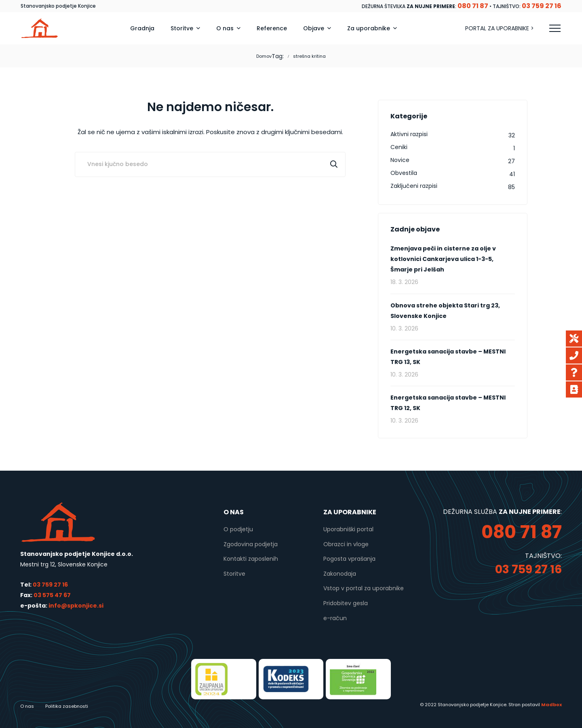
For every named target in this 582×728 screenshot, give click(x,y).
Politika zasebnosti (67, 706)
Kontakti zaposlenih (251, 559)
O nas (27, 706)
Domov (264, 56)
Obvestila (404, 173)
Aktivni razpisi (409, 134)
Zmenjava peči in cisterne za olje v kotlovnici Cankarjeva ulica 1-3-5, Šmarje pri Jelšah (443, 259)
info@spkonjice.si (75, 606)
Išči (334, 164)
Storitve (234, 574)
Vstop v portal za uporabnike (364, 588)
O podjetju (238, 529)
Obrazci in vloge (346, 544)
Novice (400, 160)
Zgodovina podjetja (251, 544)
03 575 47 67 (52, 595)
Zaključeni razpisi (414, 186)
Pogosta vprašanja (349, 559)
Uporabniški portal (348, 529)
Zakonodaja (340, 574)
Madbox (551, 705)
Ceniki (399, 147)
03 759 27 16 (50, 585)
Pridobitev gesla (346, 603)
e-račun (335, 618)
